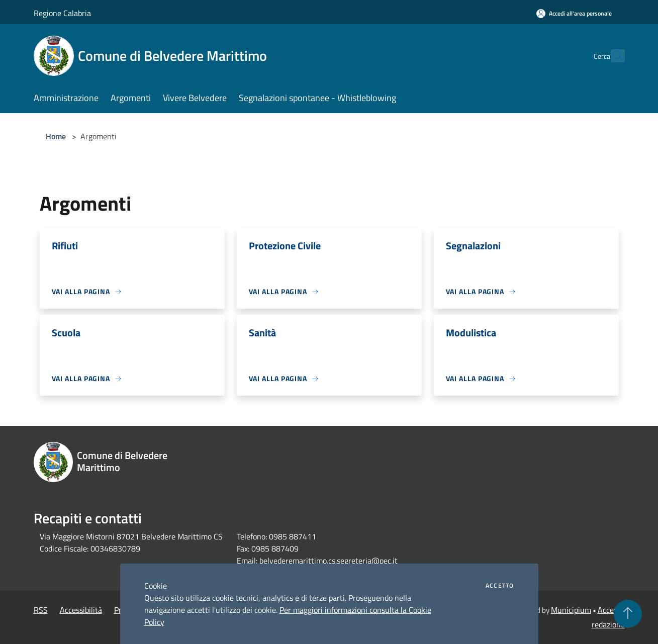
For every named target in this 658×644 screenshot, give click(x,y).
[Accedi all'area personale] (574, 13)
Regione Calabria (62, 13)
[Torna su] (628, 614)
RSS (41, 610)
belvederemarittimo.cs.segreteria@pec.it (328, 561)
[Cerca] (613, 56)
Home (56, 136)
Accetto (500, 586)
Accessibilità (81, 610)
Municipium (571, 610)
